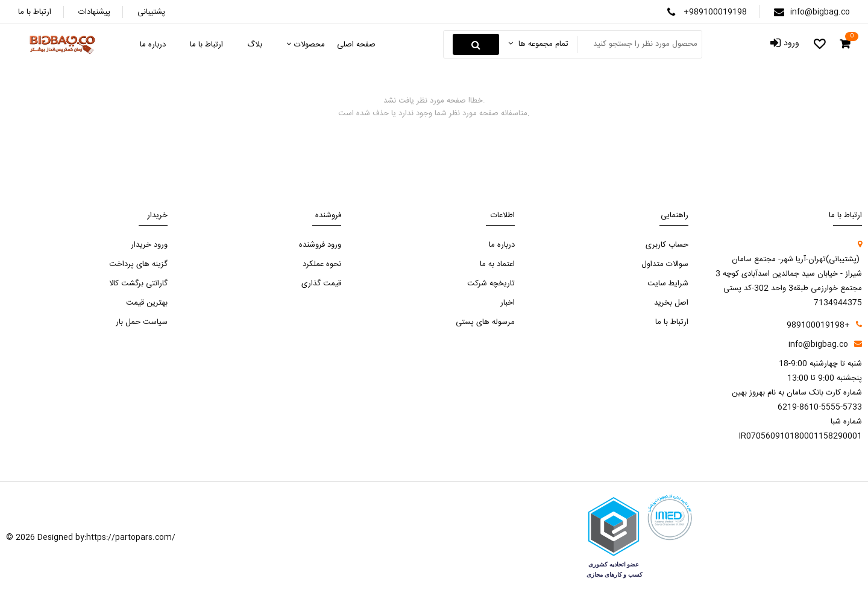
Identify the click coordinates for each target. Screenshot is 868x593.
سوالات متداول (665, 264)
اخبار (508, 303)
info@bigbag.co (820, 12)
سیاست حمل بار (142, 322)
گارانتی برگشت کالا (138, 284)
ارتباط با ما (35, 12)
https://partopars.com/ (131, 538)
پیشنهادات (94, 12)
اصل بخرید (671, 303)
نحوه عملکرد (322, 264)
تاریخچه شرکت (491, 284)
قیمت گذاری (321, 284)
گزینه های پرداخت (138, 264)
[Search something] (638, 44)
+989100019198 (715, 12)
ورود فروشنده (320, 245)
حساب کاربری (667, 245)
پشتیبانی (151, 12)
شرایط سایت (668, 284)
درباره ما (502, 245)
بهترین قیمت (147, 303)
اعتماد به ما (497, 264)
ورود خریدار (149, 245)
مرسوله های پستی (485, 322)
